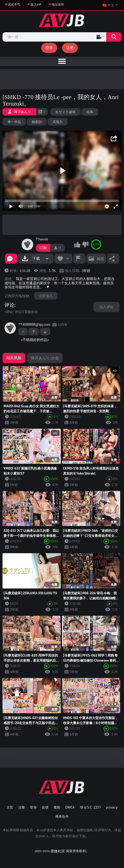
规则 (57, 807)
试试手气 (14, 4)
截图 (100, 259)
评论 (10, 305)
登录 (49, 48)
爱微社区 (58, 851)
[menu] (62, 61)
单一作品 (14, 122)
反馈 (45, 807)
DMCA (70, 807)
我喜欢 (77, 244)
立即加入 (46, 296)
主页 (10, 807)
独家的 (37, 122)
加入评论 (106, 307)
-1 (45, 332)
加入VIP (36, 4)
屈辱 (90, 112)
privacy (112, 807)
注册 (70, 48)
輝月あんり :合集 (45, 358)
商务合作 (62, 816)
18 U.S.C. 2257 (90, 807)
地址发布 (58, 4)
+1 (34, 332)
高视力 (58, 122)
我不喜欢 (85, 244)
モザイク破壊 (65, 112)
